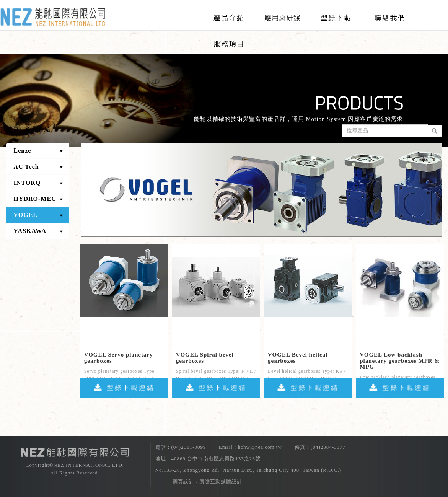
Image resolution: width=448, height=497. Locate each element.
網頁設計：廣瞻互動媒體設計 (207, 482)
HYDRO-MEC (35, 199)
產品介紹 (38, 129)
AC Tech (26, 167)
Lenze (23, 151)
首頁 (13, 129)
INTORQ (27, 183)
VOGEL (26, 215)
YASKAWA (30, 231)
